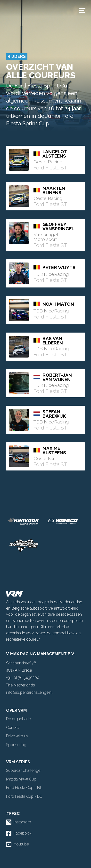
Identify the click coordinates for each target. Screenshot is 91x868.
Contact (13, 728)
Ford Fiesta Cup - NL (24, 788)
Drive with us (17, 736)
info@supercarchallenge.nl (29, 692)
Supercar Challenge (23, 770)
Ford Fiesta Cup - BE (24, 796)
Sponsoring (16, 745)
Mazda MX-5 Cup (21, 779)
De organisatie (18, 719)
